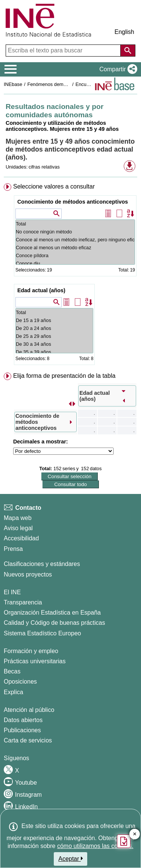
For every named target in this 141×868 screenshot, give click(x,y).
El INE (12, 592)
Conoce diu (75, 263)
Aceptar (70, 859)
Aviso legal (18, 528)
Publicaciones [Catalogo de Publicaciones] (22, 730)
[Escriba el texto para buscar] (64, 51)
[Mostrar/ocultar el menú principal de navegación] (11, 69)
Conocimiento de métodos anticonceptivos (73, 202)
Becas (12, 671)
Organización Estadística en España (52, 613)
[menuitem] (70, 276)
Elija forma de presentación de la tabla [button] (64, 376)
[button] (117, 69)
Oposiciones (20, 682)
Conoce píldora (75, 255)
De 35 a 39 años (54, 352)
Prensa (13, 549)
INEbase (13, 84)
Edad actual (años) (41, 290)
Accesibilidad (21, 538)
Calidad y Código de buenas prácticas (55, 623)
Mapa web (18, 518)
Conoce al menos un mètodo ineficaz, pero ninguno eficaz (75, 240)
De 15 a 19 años (54, 320)
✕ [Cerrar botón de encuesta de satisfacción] (135, 834)
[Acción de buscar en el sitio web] (128, 51)
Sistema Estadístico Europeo (42, 633)
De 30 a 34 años (54, 344)
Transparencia (23, 602)
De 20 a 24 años (54, 328)
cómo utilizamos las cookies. (95, 846)
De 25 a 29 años (54, 336)
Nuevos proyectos (28, 574)
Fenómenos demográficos (55, 84)
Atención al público (29, 710)
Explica (14, 692)
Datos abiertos (23, 720)
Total (75, 224)
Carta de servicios (28, 740)
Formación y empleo (31, 651)
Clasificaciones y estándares (42, 564)
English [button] (124, 32)
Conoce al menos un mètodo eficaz (75, 248)
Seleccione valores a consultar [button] (54, 186)
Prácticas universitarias (35, 661)
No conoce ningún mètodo (75, 232)
